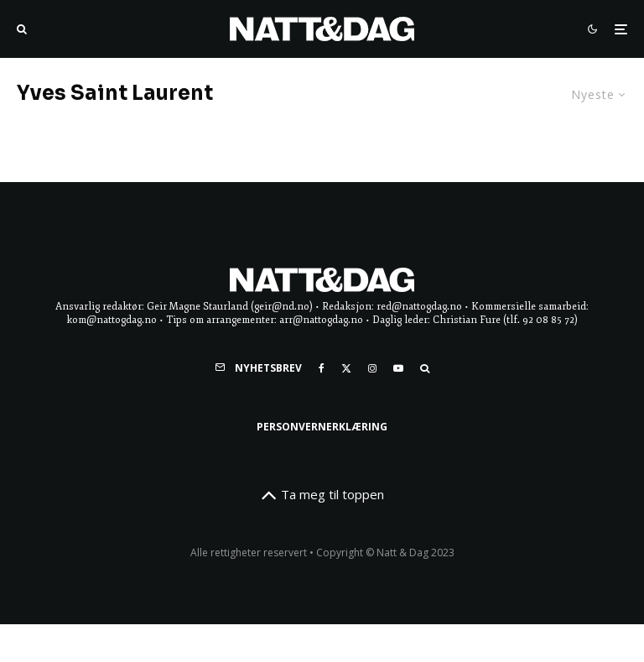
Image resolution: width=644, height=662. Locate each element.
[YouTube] (398, 368)
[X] (346, 368)
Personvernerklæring (322, 427)
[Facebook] (322, 368)
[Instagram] (372, 368)
